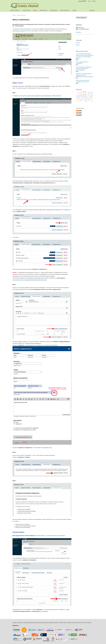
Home (14, 15)
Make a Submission (81, 17)
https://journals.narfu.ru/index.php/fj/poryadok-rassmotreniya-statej (30, 280)
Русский (78, 43)
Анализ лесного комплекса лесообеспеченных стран (83, 81)
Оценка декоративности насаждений (82, 63)
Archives (35, 10)
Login (89, 1)
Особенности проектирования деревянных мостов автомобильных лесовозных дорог (85, 75)
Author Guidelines (65, 10)
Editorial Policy (43, 10)
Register (94, 1)
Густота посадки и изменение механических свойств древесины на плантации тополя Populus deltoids (85, 56)
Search (92, 10)
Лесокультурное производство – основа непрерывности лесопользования (84, 68)
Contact (74, 10)
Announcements (27, 10)
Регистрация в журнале (19, 31)
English (78, 45)
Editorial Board (54, 10)
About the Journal (15, 10)
